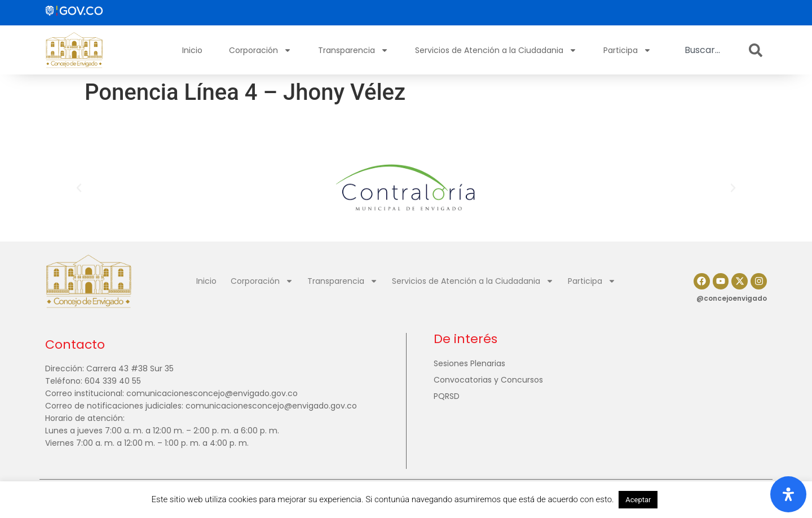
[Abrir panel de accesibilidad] (788, 494)
